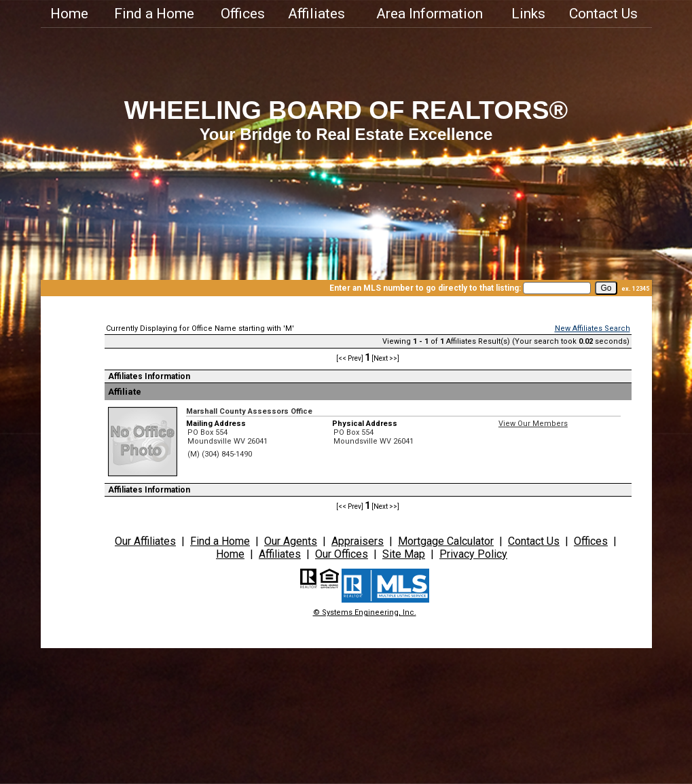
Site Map (404, 554)
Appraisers (358, 541)
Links (528, 14)
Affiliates (316, 14)
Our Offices (342, 554)
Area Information (430, 14)
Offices (243, 14)
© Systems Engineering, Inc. (365, 612)
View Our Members (533, 424)
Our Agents (291, 541)
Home (69, 14)
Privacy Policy (473, 554)
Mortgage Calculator (446, 541)
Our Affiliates (145, 541)
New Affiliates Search (593, 328)
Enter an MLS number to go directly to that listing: (425, 288)
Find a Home (154, 14)
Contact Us (603, 14)
